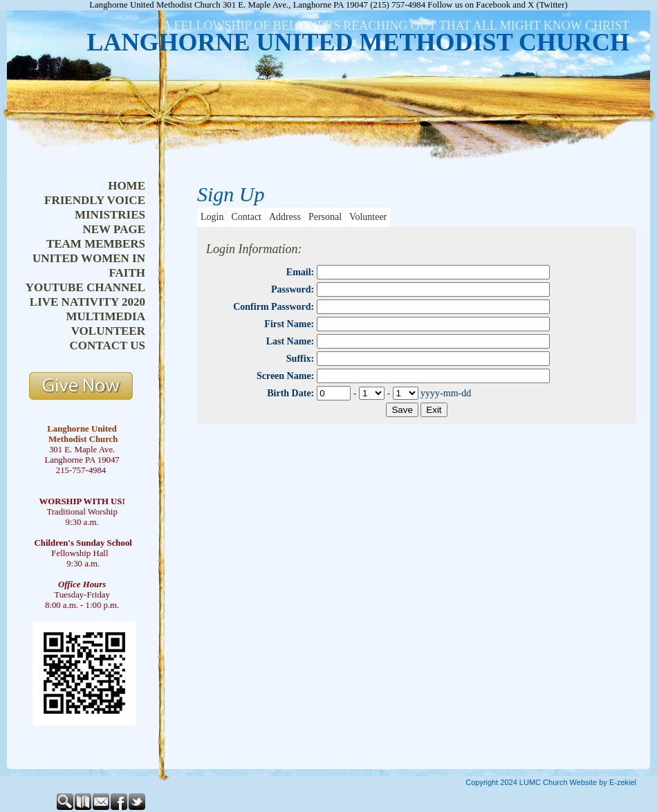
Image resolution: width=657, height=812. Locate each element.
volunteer (108, 331)
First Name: (289, 324)
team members (96, 244)
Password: (293, 289)
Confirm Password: (274, 307)
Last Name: (290, 341)
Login (212, 217)
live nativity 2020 (87, 302)
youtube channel (85, 287)
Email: (300, 272)
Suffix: (300, 359)
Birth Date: (290, 393)
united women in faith (89, 266)
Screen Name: (285, 376)
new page (114, 229)
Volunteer (368, 217)
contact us (108, 345)
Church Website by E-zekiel (590, 782)
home (127, 186)
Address (285, 217)
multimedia (105, 316)
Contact (246, 217)
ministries (110, 215)
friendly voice (95, 200)
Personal (325, 217)
